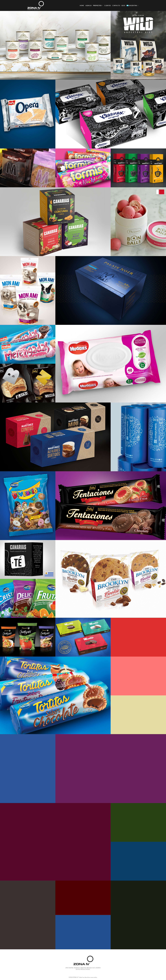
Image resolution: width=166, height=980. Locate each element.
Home (82, 6)
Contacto (116, 6)
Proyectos (98, 5)
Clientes (108, 6)
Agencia (89, 6)
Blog (123, 6)
